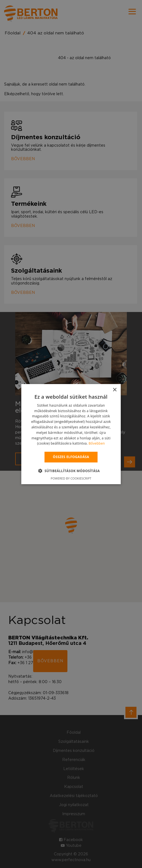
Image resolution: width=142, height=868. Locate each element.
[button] (71, 471)
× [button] (115, 390)
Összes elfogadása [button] (71, 457)
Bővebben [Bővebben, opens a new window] (97, 443)
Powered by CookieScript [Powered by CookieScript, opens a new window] (71, 478)
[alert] (71, 434)
